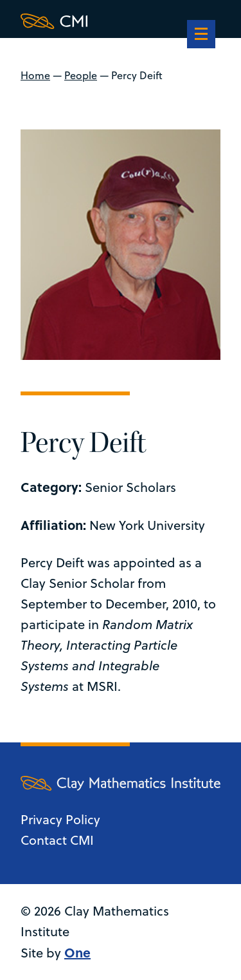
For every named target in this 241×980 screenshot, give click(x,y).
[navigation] (201, 35)
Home (35, 75)
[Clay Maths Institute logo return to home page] (121, 21)
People (81, 75)
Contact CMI (57, 840)
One (77, 952)
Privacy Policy (60, 819)
